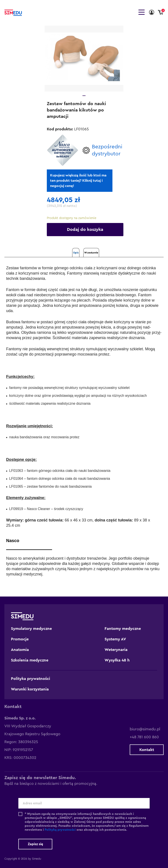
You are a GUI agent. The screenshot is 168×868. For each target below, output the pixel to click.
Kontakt (147, 750)
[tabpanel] (84, 59)
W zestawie (91, 253)
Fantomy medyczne (123, 629)
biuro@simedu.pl (145, 729)
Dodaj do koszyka (85, 230)
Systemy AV (115, 639)
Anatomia (20, 650)
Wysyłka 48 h (117, 660)
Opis (76, 253)
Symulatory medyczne (31, 629)
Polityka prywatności (31, 679)
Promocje (20, 639)
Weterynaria (116, 650)
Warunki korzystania (30, 689)
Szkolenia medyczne (30, 660)
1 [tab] (84, 96)
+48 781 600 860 (144, 737)
